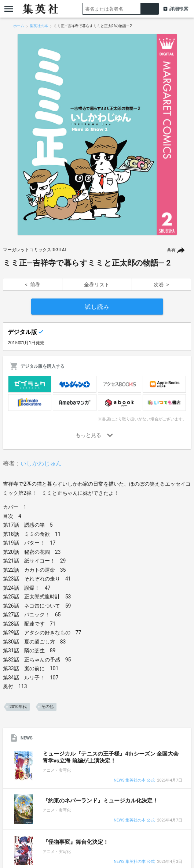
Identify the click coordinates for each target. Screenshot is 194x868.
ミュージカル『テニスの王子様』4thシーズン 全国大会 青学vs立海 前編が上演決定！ (111, 757)
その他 (47, 707)
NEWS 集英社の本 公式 (134, 781)
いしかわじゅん (41, 463)
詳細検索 (179, 9)
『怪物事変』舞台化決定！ (76, 842)
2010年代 (18, 707)
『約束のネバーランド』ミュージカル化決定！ (100, 801)
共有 (171, 250)
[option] (97, 134)
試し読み (97, 307)
